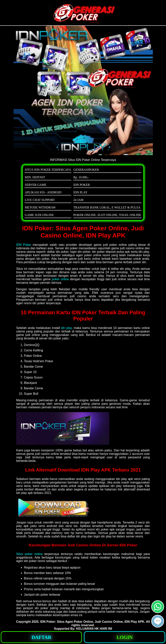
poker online (60, 279)
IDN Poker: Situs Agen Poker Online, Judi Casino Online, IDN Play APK (92, 622)
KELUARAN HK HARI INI (94, 629)
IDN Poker (24, 245)
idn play (66, 328)
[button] (158, 621)
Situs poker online (30, 554)
